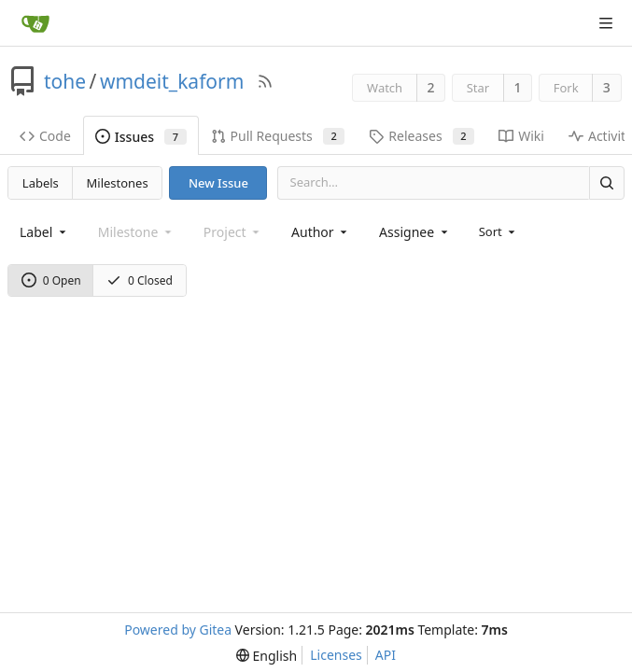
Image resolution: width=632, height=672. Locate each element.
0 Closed (140, 280)
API (386, 655)
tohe (65, 81)
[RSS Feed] (265, 81)
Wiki (521, 136)
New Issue (218, 183)
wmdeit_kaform (172, 81)
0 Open (51, 280)
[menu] (499, 231)
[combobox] (44, 232)
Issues (141, 137)
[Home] (35, 23)
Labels (41, 183)
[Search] (607, 182)
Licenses (336, 655)
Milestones (118, 183)
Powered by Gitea (178, 630)
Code (45, 136)
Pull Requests (278, 136)
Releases (421, 136)
